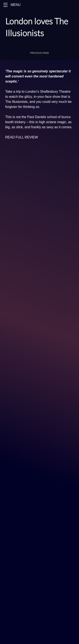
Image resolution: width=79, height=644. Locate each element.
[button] (5, 5)
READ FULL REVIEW (22, 137)
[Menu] (39, 5)
